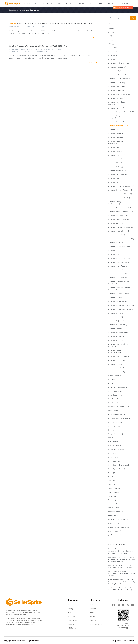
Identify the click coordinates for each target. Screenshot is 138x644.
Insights (48, 3)
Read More (93, 38)
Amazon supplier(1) (116, 368)
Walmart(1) (113, 500)
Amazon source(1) (116, 364)
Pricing (69, 3)
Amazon (30, 49)
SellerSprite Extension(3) (119, 465)
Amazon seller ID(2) (117, 360)
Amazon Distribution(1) (118, 126)
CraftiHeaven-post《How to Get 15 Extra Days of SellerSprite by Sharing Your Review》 (122, 582)
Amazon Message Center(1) (120, 219)
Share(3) (112, 473)
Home (36, 3)
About (109, 3)
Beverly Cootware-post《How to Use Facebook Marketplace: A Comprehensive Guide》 (121, 551)
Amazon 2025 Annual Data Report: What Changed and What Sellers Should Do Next (56, 23)
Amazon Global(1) (116, 167)
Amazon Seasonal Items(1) (119, 258)
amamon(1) (113, 504)
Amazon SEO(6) (115, 250)
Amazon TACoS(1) (116, 313)
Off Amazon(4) (114, 442)
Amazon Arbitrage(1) (117, 86)
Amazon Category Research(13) (121, 112)
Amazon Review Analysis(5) (120, 247)
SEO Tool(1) (113, 457)
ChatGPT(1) (113, 383)
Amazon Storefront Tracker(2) (121, 305)
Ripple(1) (112, 453)
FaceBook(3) (114, 399)
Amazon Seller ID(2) (117, 270)
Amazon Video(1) (115, 329)
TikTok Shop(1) (114, 488)
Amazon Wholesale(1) (117, 336)
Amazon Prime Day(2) (117, 235)
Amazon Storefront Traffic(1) (121, 309)
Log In (120, 3)
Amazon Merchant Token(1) (120, 215)
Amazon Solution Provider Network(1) (119, 289)
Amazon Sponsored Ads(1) (119, 294)
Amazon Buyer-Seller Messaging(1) (117, 103)
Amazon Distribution (45, 49)
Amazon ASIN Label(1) (117, 75)
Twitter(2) (112, 496)
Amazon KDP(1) (115, 182)
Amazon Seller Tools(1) (118, 278)
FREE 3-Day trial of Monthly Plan (123, 8)
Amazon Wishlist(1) (116, 340)
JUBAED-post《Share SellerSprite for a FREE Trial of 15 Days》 (122, 574)
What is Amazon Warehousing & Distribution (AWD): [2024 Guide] (40, 46)
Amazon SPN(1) (115, 254)
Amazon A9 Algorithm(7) (119, 63)
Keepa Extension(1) (116, 434)
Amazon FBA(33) (115, 130)
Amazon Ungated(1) (116, 321)
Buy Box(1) (113, 380)
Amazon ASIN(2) (115, 71)
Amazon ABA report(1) (118, 67)
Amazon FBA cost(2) (117, 133)
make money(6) (115, 523)
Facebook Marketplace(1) (119, 407)
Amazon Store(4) (115, 298)
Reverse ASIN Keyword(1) (119, 449)
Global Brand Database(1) (119, 418)
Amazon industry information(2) (115, 351)
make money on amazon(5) (120, 527)
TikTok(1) (112, 484)
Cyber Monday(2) (115, 391)
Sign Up (126, 3)
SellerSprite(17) (115, 461)
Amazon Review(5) (116, 243)
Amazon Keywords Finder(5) (120, 194)
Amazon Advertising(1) (118, 83)
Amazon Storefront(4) (118, 301)
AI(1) (110, 36)
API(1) (111, 40)
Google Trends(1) (115, 422)
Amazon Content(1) (116, 122)
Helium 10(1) (114, 430)
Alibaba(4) (113, 51)
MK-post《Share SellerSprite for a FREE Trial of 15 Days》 (121, 566)
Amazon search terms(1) (119, 356)
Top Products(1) (115, 492)
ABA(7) (111, 32)
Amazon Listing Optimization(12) (115, 203)
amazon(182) (114, 508)
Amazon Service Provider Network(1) (119, 283)
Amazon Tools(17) (116, 317)
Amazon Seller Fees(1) (118, 266)
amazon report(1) (116, 512)
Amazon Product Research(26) (121, 239)
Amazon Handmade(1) (117, 171)
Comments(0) (39, 27)
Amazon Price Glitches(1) (119, 231)
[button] (27, 3)
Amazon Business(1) (117, 98)
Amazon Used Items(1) (118, 325)
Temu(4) (112, 481)
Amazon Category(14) (117, 108)
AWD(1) (111, 44)
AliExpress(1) (114, 48)
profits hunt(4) (115, 535)
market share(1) (115, 531)
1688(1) (111, 28)
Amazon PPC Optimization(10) (121, 227)
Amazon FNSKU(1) (116, 151)
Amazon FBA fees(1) (117, 137)
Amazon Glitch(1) (116, 163)
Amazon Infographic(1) (118, 174)
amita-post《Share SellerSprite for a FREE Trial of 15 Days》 (122, 589)
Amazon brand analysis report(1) (118, 345)
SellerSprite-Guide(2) (117, 469)
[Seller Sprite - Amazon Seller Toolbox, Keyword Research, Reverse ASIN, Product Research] (13, 3)
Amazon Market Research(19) (121, 212)
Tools (58, 3)
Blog (92, 3)
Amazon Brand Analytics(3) (120, 94)
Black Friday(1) (115, 376)
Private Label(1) (115, 446)
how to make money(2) (118, 519)
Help (100, 3)
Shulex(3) (112, 477)
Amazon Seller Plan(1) (118, 274)
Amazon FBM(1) (115, 147)
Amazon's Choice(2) (117, 372)
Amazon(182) (114, 55)
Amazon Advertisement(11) (119, 79)
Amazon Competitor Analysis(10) (117, 117)
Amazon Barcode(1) (116, 90)
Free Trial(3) (113, 411)
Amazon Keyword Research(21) (121, 186)
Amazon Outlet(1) (116, 223)
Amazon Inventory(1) (117, 178)
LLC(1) (111, 438)
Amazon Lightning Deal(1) (119, 198)
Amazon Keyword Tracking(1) (120, 190)
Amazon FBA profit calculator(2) (116, 142)
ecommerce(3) (114, 515)
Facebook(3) (114, 403)
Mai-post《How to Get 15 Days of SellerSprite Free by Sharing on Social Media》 (122, 559)
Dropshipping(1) (115, 395)
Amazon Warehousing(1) (118, 332)
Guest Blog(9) (114, 426)
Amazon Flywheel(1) (117, 155)
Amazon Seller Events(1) (119, 262)
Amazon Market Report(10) (120, 208)
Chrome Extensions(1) (118, 387)
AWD (23, 49)
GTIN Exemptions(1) (117, 414)
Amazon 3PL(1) (114, 59)
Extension (81, 3)
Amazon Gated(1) (115, 159)
